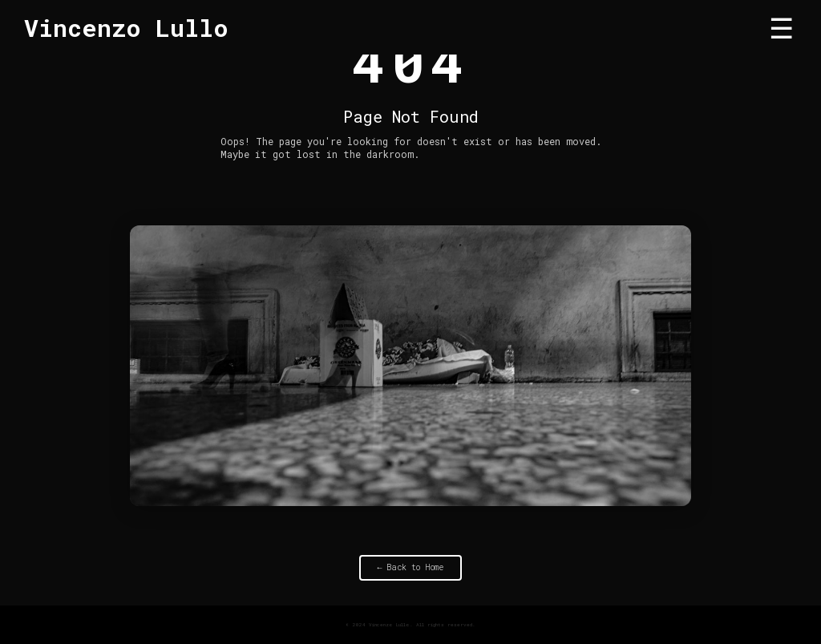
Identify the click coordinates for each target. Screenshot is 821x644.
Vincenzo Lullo (126, 28)
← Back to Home (411, 568)
